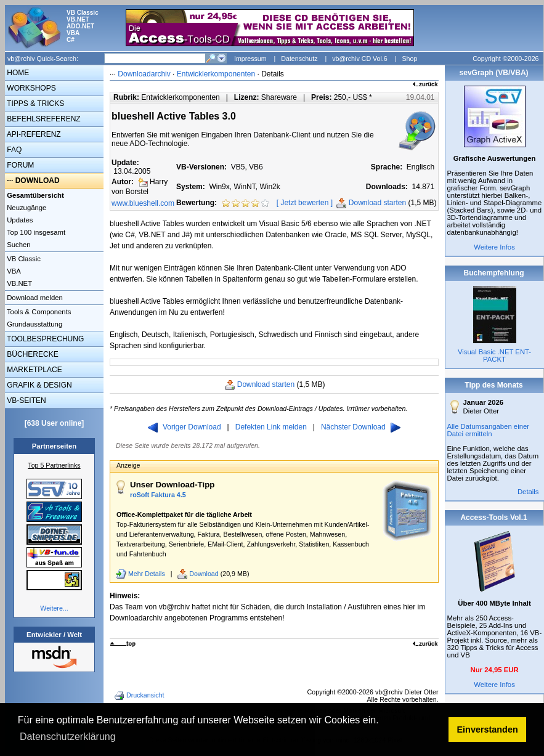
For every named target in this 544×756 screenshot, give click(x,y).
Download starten (377, 203)
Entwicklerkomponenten (216, 74)
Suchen (18, 245)
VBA (13, 271)
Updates (19, 220)
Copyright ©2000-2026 (505, 59)
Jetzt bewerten (304, 203)
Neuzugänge (26, 208)
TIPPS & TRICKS (35, 104)
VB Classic (23, 259)
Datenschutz (299, 59)
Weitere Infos (494, 247)
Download (204, 574)
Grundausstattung (34, 324)
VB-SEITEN (26, 400)
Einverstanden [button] (488, 730)
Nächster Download (361, 427)
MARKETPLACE (34, 370)
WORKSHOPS (30, 88)
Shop (409, 59)
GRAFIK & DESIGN (39, 385)
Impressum (250, 59)
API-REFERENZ (33, 134)
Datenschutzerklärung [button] (68, 737)
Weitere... (54, 608)
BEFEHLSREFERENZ (43, 119)
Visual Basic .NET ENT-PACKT (494, 356)
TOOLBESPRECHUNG (44, 339)
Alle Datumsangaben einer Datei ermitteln (489, 430)
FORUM (19, 165)
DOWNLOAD (38, 181)
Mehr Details (147, 574)
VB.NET (18, 283)
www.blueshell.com (143, 203)
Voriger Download (185, 427)
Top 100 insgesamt (35, 232)
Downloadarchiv (144, 74)
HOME (17, 73)
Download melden (34, 298)
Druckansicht (140, 696)
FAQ (13, 150)
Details (528, 492)
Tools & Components (38, 312)
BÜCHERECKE (32, 354)
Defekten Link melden (271, 427)
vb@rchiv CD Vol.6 (360, 59)
